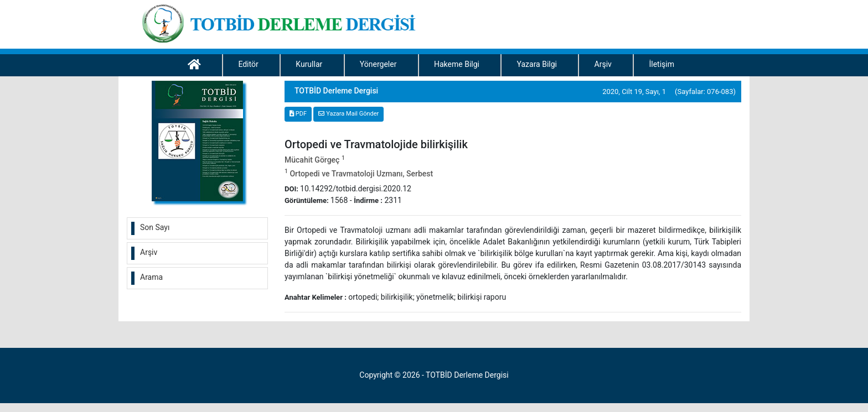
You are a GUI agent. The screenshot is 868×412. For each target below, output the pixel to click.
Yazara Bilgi (537, 64)
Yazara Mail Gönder (348, 114)
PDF (298, 114)
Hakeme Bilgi (457, 64)
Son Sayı (155, 227)
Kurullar (309, 64)
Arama (151, 277)
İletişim (662, 64)
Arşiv (603, 64)
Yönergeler (378, 64)
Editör (248, 64)
